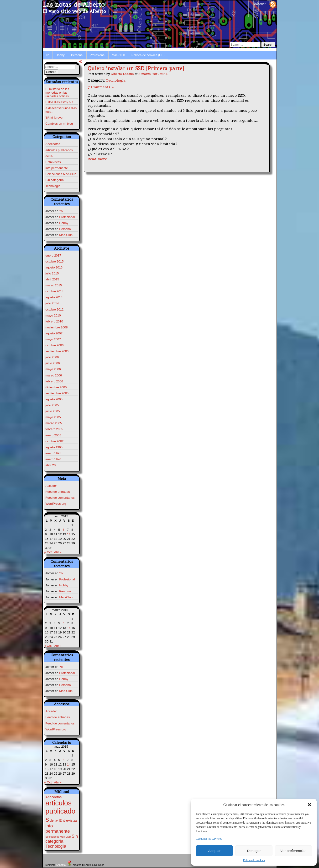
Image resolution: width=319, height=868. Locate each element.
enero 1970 (53, 459)
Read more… (99, 159)
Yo (48, 55)
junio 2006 (53, 363)
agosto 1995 (54, 447)
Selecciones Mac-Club (61, 174)
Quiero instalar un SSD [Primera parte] (136, 68)
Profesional (97, 55)
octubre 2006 (55, 345)
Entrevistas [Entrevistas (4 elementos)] (68, 820)
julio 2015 (52, 273)
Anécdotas (53, 144)
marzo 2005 (54, 423)
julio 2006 (52, 357)
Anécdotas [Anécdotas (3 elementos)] (54, 797)
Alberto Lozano (122, 74)
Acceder (260, 4)
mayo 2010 (53, 315)
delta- (50, 156)
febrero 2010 (54, 321)
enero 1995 (53, 453)
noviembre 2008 (57, 327)
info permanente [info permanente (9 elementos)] (58, 828)
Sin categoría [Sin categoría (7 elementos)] (62, 839)
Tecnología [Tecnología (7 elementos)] (56, 846)
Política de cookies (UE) (148, 55)
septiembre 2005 (57, 393)
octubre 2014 (55, 291)
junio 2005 (53, 411)
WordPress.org (56, 504)
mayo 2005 (53, 417)
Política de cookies (254, 860)
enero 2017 (53, 255)
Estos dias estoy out (59, 102)
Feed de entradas (58, 492)
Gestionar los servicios (209, 839)
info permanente (57, 168)
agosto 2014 (54, 297)
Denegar (254, 851)
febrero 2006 (54, 381)
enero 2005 (53, 435)
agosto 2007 (54, 333)
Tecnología (53, 186)
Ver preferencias (293, 851)
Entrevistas (53, 162)
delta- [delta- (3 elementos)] (54, 820)
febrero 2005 (54, 429)
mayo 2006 (53, 369)
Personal (77, 55)
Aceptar (214, 851)
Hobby (60, 55)
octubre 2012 (55, 309)
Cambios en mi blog (59, 124)
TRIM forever (55, 118)
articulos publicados (59, 150)
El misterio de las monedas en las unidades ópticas (57, 93)
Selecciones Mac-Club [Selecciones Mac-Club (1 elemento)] (58, 837)
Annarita (61, 865)
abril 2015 (52, 279)
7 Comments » (101, 87)
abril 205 (52, 465)
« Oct (48, 552)
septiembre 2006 (57, 351)
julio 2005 (52, 405)
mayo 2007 (53, 339)
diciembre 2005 (56, 387)
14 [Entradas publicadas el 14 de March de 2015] (69, 534)
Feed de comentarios (60, 498)
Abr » (58, 552)
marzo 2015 (54, 285)
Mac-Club (118, 55)
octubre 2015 (55, 261)
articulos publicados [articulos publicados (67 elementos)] (61, 811)
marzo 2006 (54, 375)
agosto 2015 (54, 267)
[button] (309, 805)
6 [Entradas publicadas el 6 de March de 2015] (63, 530)
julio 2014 (52, 303)
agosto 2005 (54, 399)
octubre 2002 (55, 441)
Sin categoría (55, 180)
